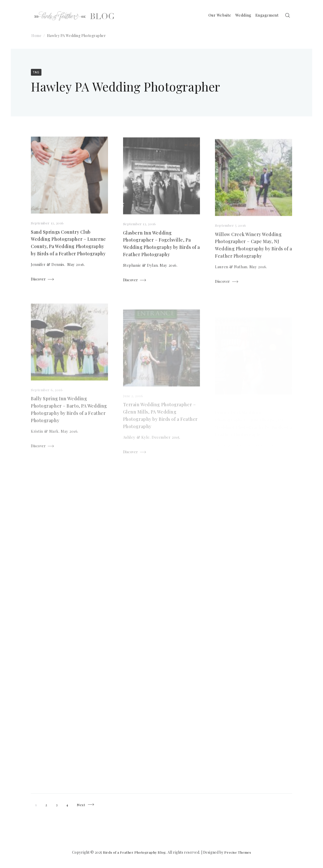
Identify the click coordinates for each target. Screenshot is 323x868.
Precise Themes (238, 852)
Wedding (241, 16)
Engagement (264, 16)
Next (81, 805)
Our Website (217, 16)
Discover (38, 280)
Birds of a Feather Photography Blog (134, 852)
